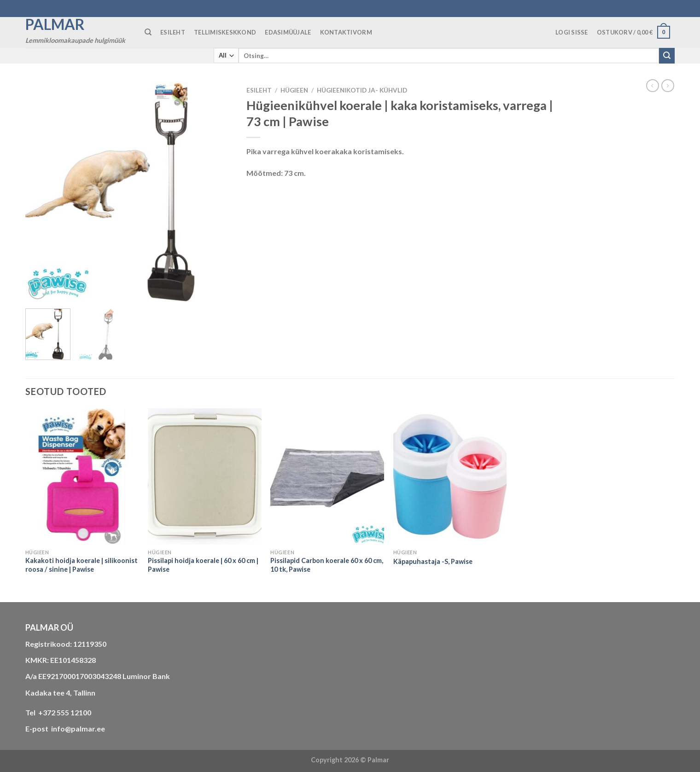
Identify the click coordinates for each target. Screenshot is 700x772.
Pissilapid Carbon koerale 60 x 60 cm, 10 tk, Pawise (327, 565)
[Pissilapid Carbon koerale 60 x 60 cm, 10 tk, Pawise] (327, 476)
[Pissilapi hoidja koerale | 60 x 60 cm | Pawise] (205, 476)
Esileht (259, 90)
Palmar (55, 24)
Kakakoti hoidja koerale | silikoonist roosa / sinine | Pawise (82, 565)
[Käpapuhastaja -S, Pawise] (450, 476)
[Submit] (667, 56)
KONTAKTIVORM (346, 32)
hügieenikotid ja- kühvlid (362, 90)
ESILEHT (173, 32)
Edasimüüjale (288, 32)
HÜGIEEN (294, 90)
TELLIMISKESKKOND (225, 32)
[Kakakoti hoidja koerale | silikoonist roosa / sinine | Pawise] (82, 476)
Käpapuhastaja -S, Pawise (433, 561)
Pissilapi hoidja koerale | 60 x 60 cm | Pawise (203, 565)
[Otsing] (148, 32)
